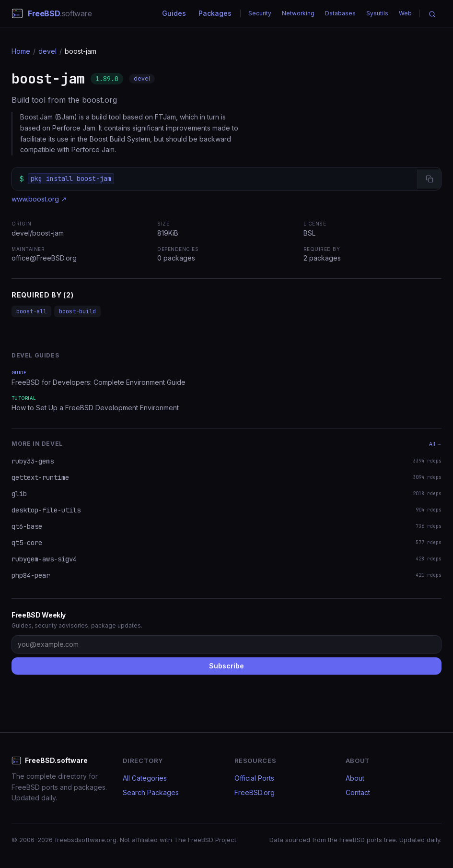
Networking (298, 13)
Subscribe (226, 666)
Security (260, 13)
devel (47, 51)
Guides (174, 13)
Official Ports (254, 778)
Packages (215, 13)
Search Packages (151, 792)
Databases (340, 13)
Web (405, 13)
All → (435, 444)
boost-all (31, 311)
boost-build (77, 311)
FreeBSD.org (255, 792)
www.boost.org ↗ (39, 199)
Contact (358, 792)
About (355, 778)
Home (21, 51)
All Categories (145, 778)
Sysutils (377, 13)
